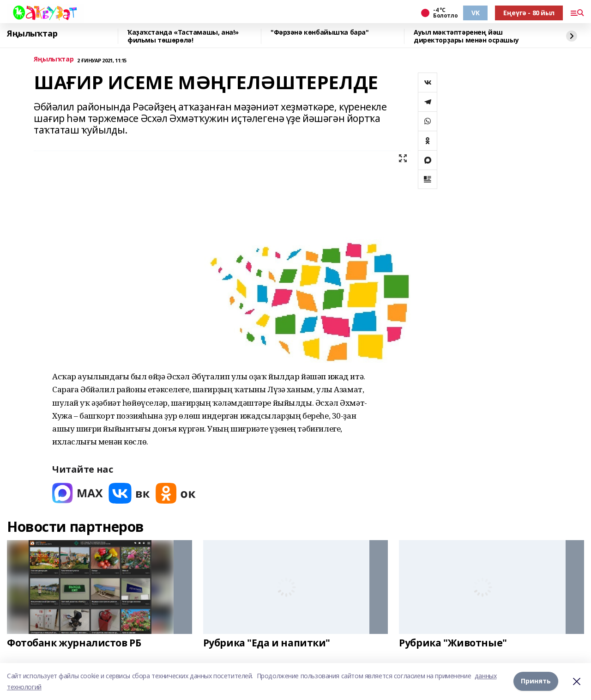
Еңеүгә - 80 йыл (529, 13)
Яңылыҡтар (32, 34)
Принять (536, 681)
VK (475, 13)
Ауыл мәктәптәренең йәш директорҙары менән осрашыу (466, 36)
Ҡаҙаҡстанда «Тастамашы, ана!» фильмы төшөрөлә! (183, 36)
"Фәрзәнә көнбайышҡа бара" (320, 33)
